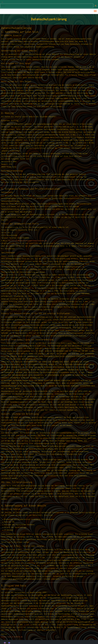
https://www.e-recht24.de (12, 637)
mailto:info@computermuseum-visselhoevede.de (28, 241)
